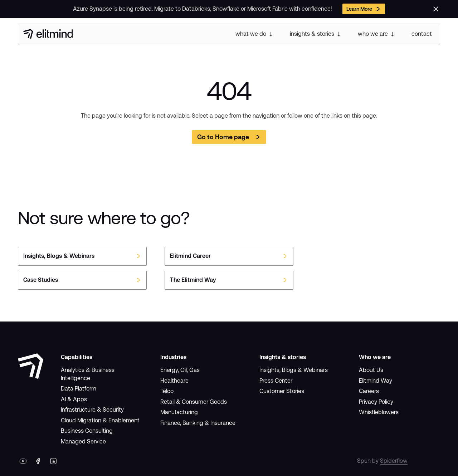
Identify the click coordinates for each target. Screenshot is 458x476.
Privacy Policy (376, 402)
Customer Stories (282, 391)
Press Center (276, 381)
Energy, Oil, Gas (180, 370)
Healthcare (174, 381)
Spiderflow (394, 461)
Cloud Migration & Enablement (100, 420)
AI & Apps (74, 399)
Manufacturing (179, 412)
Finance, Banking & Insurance (198, 423)
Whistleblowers (379, 412)
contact (422, 34)
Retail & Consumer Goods (194, 402)
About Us (371, 370)
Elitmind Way (376, 381)
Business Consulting (87, 431)
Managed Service (83, 441)
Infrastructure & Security (92, 410)
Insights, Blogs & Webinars (294, 370)
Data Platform (79, 389)
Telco (167, 391)
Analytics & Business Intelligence (88, 374)
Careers (369, 391)
